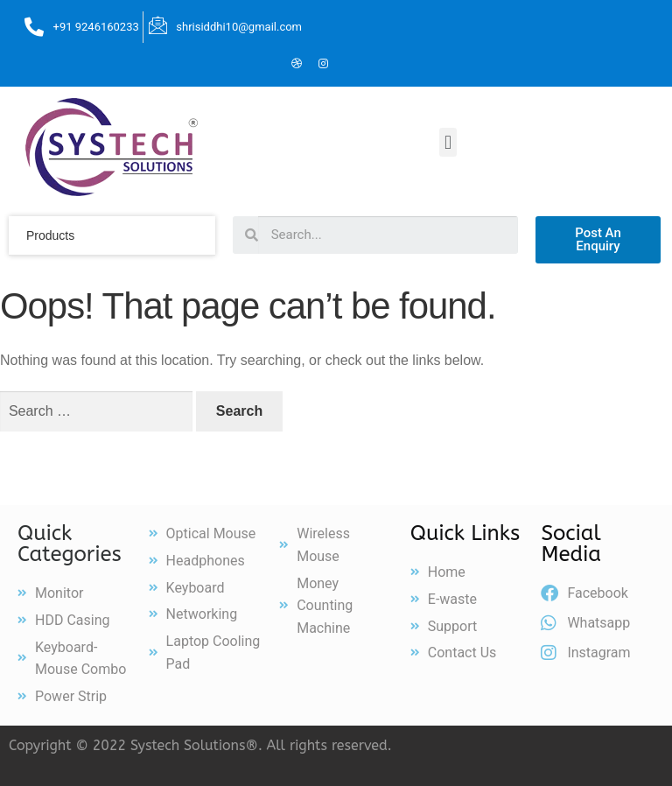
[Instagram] (323, 65)
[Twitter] (244, 65)
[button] (448, 142)
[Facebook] (218, 65)
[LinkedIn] (270, 65)
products (50, 235)
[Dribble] (297, 65)
